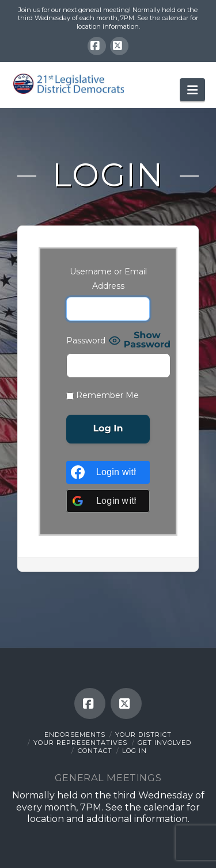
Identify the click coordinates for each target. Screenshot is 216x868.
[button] (192, 90)
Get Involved (164, 743)
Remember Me (103, 395)
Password (86, 341)
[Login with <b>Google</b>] (108, 501)
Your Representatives (80, 743)
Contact (95, 751)
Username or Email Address (108, 279)
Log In (134, 751)
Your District (143, 735)
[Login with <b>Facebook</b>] (108, 472)
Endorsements (75, 735)
